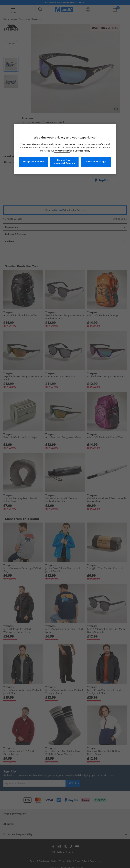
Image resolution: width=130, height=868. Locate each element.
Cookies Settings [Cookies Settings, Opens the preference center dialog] (96, 162)
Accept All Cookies (33, 162)
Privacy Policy (62, 151)
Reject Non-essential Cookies (64, 162)
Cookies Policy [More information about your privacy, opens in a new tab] (82, 151)
